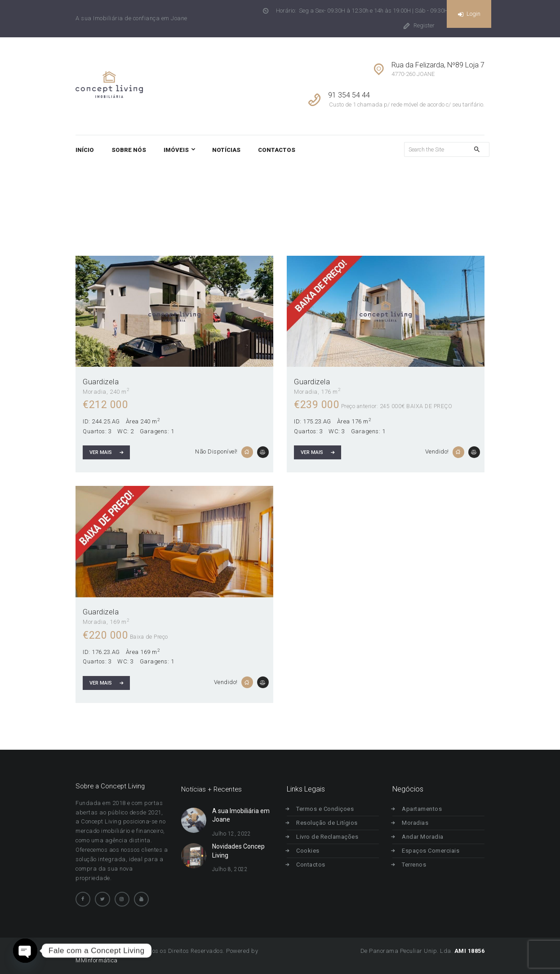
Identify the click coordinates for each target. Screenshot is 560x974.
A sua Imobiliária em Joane (241, 815)
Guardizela (101, 382)
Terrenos (418, 865)
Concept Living (96, 951)
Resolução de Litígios (331, 823)
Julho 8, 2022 (230, 869)
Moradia (95, 392)
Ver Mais (101, 452)
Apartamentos (425, 809)
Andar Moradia (426, 837)
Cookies (311, 851)
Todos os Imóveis (395, 198)
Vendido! (437, 451)
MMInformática (97, 960)
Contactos (314, 865)
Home (348, 198)
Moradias (419, 823)
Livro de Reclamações (331, 837)
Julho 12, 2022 (232, 834)
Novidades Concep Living (238, 851)
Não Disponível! (216, 451)
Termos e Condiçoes (329, 809)
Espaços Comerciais (434, 851)
